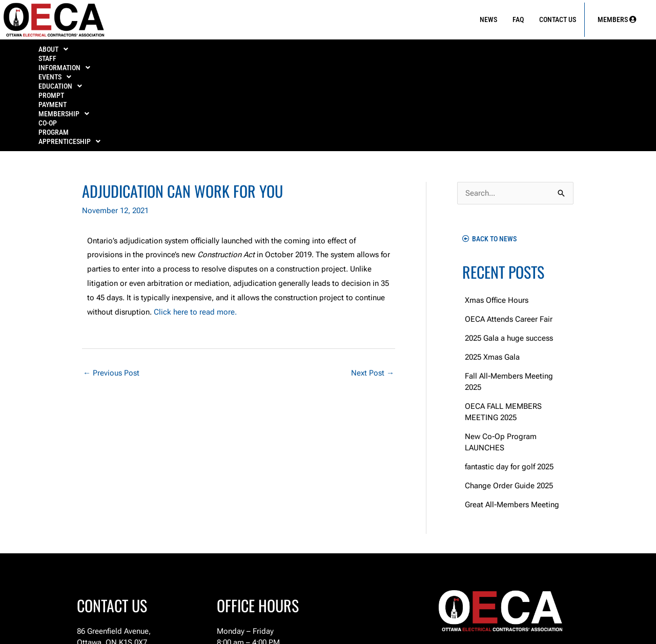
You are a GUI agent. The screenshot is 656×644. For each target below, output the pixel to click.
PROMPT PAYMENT (357, 52)
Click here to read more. (195, 226)
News (488, 19)
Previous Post (111, 287)
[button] (57, 52)
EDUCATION (285, 52)
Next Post (373, 287)
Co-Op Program (505, 52)
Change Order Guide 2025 (509, 400)
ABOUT (57, 52)
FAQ (518, 19)
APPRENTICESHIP (583, 52)
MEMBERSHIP (432, 52)
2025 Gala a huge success (509, 252)
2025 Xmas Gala (492, 271)
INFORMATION (160, 52)
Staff (103, 52)
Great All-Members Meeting (512, 419)
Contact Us (558, 19)
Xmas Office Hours (497, 214)
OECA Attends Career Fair (509, 233)
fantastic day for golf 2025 (509, 381)
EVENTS (224, 52)
